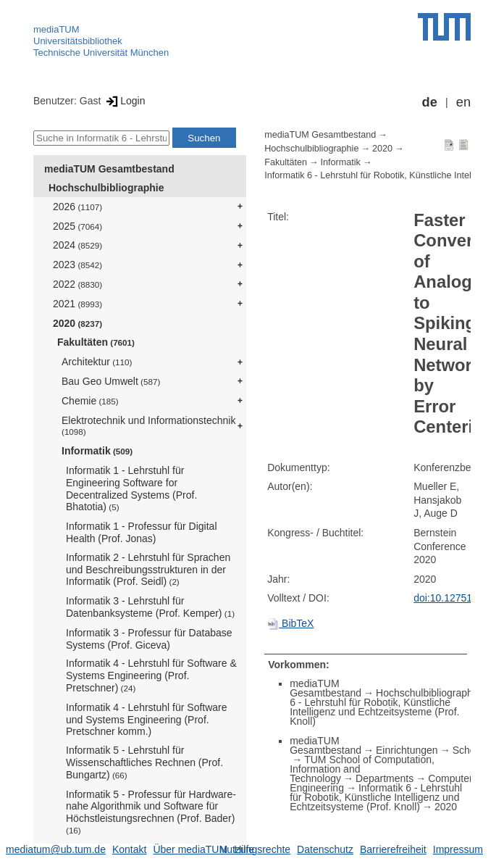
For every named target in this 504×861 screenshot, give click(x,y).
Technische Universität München (101, 53)
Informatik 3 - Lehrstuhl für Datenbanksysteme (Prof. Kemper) (150, 607)
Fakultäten (96, 342)
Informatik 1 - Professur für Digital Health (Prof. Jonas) (142, 532)
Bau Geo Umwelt (111, 381)
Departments (385, 778)
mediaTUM (56, 29)
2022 (77, 284)
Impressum (458, 849)
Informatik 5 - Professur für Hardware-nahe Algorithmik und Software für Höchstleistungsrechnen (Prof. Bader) (151, 812)
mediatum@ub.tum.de (56, 849)
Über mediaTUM (190, 849)
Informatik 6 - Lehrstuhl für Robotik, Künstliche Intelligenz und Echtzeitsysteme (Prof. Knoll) (376, 797)
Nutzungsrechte (255, 849)
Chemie (90, 401)
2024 (77, 245)
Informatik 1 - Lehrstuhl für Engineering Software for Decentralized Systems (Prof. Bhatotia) (131, 488)
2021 (77, 304)
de (430, 102)
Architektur (97, 362)
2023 (77, 265)
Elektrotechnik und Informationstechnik (148, 426)
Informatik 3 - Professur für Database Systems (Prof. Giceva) (149, 639)
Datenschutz (325, 849)
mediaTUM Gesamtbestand (109, 169)
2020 (77, 323)
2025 (77, 226)
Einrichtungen (407, 750)
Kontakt (129, 849)
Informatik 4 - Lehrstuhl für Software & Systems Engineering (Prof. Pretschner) (151, 675)
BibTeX (290, 623)
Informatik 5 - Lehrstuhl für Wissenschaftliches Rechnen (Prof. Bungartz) (144, 762)
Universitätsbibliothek (78, 41)
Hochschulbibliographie (106, 188)
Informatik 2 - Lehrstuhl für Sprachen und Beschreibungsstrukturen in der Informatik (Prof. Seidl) (148, 570)
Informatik (97, 451)
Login (124, 101)
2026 (77, 207)
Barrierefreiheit (393, 849)
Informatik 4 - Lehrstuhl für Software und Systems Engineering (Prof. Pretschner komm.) (147, 720)
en (463, 102)
